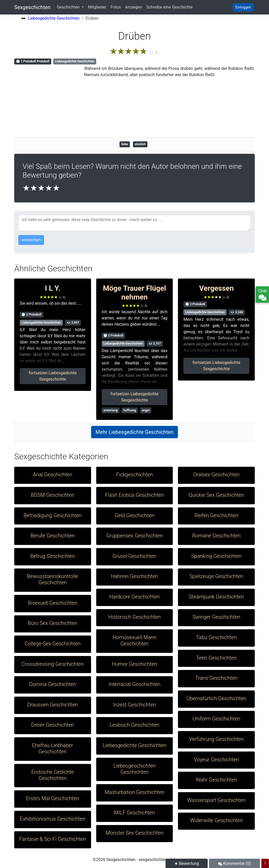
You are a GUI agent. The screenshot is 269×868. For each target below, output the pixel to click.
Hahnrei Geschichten (134, 576)
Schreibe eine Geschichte (169, 7)
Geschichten (69, 7)
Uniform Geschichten (216, 719)
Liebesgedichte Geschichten (54, 18)
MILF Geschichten (134, 813)
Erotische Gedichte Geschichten (53, 775)
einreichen (31, 240)
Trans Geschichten (216, 678)
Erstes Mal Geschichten (53, 798)
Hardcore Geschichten (135, 597)
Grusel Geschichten (134, 556)
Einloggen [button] (243, 7)
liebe (125, 144)
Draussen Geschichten (53, 705)
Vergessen (216, 288)
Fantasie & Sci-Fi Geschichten (53, 839)
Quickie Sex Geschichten (216, 495)
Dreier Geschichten (53, 725)
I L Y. (53, 288)
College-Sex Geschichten (53, 644)
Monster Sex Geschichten (134, 833)
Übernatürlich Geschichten (216, 698)
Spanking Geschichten (216, 556)
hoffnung (130, 410)
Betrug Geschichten (53, 556)
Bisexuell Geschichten (53, 603)
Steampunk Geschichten (216, 597)
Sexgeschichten (32, 7)
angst (146, 410)
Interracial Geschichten (135, 684)
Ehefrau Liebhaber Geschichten (53, 748)
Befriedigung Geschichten (53, 515)
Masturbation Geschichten (134, 792)
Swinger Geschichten (216, 617)
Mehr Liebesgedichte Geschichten (134, 432)
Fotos (116, 7)
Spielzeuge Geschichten (216, 576)
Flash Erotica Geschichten (134, 495)
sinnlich (140, 144)
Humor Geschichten (135, 664)
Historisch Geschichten (135, 617)
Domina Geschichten (53, 684)
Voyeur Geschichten (216, 760)
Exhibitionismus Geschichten (53, 819)
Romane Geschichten (216, 536)
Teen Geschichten (216, 658)
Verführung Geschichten (216, 739)
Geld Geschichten (134, 515)
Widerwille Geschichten (216, 820)
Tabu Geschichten (216, 637)
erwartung (111, 410)
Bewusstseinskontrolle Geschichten (53, 579)
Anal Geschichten (53, 475)
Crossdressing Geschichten (53, 664)
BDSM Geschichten (53, 495)
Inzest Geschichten (135, 705)
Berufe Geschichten (53, 536)
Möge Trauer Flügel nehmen (134, 293)
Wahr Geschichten (216, 780)
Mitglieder (97, 7)
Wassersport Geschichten (216, 800)
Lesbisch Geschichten (134, 725)
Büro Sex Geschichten (53, 623)
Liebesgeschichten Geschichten (134, 769)
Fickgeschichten (134, 475)
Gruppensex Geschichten (134, 536)
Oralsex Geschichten (216, 475)
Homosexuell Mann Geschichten (134, 640)
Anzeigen (133, 7)
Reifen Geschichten (216, 515)
